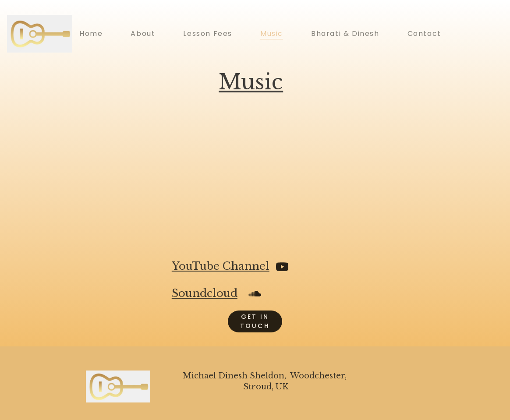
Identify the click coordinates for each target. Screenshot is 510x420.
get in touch (255, 321)
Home (91, 34)
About (143, 34)
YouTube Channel (221, 266)
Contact (424, 34)
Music (272, 34)
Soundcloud (205, 293)
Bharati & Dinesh (345, 34)
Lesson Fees (208, 34)
